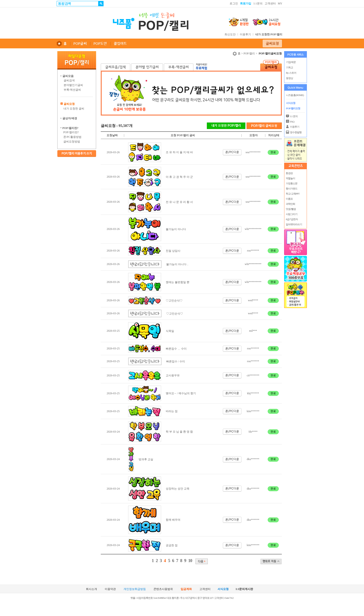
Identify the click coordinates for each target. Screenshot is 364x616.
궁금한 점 (172, 545)
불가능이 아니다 (176, 229)
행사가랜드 (292, 189)
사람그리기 (292, 214)
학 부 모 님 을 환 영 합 (179, 432)
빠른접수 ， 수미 (176, 349)
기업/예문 (291, 62)
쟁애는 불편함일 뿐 (178, 282)
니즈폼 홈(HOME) (295, 95)
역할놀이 (290, 178)
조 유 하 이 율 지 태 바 (179, 152)
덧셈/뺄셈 (291, 209)
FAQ (292, 122)
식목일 (170, 331)
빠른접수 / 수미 (176, 361)
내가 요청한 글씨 (74, 109)
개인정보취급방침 (135, 589)
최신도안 (230, 34)
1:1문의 (258, 3)
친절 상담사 (173, 251)
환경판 (289, 173)
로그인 (234, 3)
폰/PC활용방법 (72, 137)
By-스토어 (291, 73)
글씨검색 (69, 80)
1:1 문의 (294, 116)
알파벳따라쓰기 (294, 224)
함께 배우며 (173, 520)
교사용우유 (173, 375)
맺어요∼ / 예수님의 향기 (181, 393)
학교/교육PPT (293, 194)
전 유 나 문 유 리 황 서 (179, 202)
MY (280, 3)
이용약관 (110, 589)
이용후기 (245, 34)
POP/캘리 (249, 53)
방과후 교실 (146, 459)
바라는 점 (172, 411)
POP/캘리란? (71, 132)
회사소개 (91, 589)
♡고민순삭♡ (174, 301)
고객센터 (270, 3)
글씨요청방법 (72, 142)
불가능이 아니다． (178, 264)
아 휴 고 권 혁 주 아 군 (179, 177)
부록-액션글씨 (72, 90)
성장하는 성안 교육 (178, 489)
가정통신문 (292, 183)
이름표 (289, 199)
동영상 (289, 78)
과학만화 (290, 204)
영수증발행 (296, 132)
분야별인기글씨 (73, 85)
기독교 (289, 67)
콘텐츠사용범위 (163, 589)
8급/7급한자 (292, 219)
